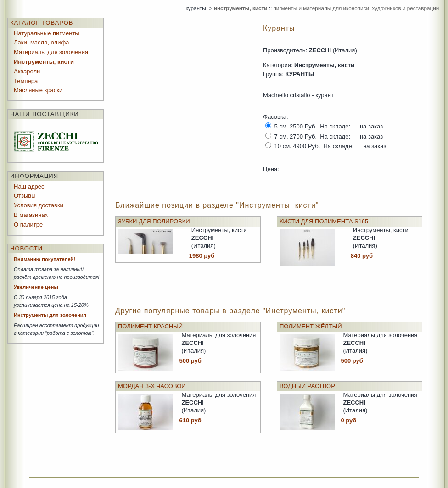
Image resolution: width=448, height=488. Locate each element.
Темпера (26, 81)
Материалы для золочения (51, 52)
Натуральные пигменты (47, 33)
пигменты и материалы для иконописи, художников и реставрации (356, 8)
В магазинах (31, 215)
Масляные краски (38, 90)
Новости (26, 248)
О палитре (28, 225)
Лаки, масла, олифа (41, 42)
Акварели (27, 71)
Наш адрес (29, 186)
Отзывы (25, 196)
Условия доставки (39, 205)
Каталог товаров (42, 23)
